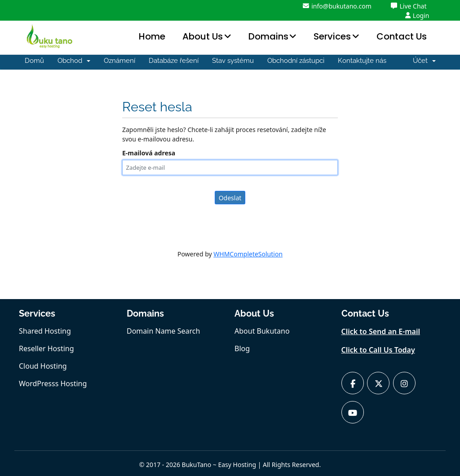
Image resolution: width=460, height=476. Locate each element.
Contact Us (402, 36)
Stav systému (233, 61)
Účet (424, 61)
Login (417, 15)
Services (332, 36)
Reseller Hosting (46, 348)
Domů (34, 61)
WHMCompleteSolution (248, 254)
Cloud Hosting (43, 366)
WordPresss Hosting (53, 383)
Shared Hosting (45, 331)
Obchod (74, 61)
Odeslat (230, 198)
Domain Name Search (163, 331)
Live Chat (409, 6)
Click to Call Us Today (378, 350)
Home (152, 36)
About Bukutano (262, 331)
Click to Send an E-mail (381, 331)
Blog (242, 348)
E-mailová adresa (149, 153)
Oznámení (119, 61)
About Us (203, 36)
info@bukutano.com (337, 6)
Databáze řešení (174, 61)
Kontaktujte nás (362, 61)
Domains (268, 36)
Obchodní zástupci (296, 61)
